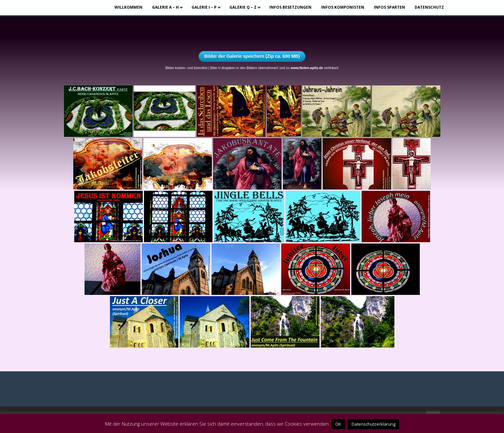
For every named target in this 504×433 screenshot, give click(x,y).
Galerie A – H (165, 7)
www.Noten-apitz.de (307, 68)
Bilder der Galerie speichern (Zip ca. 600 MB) (252, 56)
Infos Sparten (389, 7)
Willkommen (128, 7)
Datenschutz (429, 7)
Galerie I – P (204, 7)
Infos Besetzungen (290, 7)
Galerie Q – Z (243, 7)
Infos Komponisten (343, 7)
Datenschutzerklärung (373, 424)
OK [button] (338, 424)
